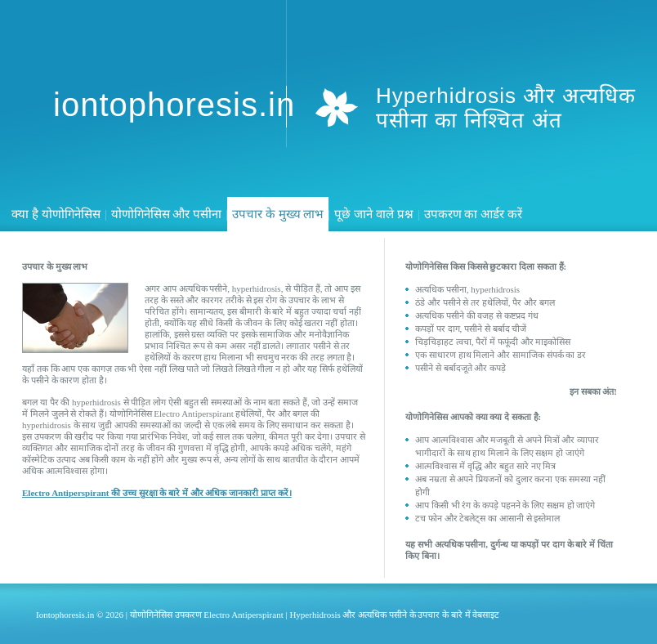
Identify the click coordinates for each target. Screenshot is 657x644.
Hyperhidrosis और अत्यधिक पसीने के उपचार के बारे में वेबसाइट (394, 615)
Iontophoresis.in (65, 615)
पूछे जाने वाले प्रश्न (373, 214)
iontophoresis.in (174, 105)
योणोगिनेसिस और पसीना (167, 214)
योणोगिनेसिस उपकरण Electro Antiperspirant (207, 615)
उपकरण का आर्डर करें (473, 214)
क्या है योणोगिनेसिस (56, 214)
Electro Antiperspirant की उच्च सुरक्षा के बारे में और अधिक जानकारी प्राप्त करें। (157, 493)
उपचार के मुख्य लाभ (278, 214)
